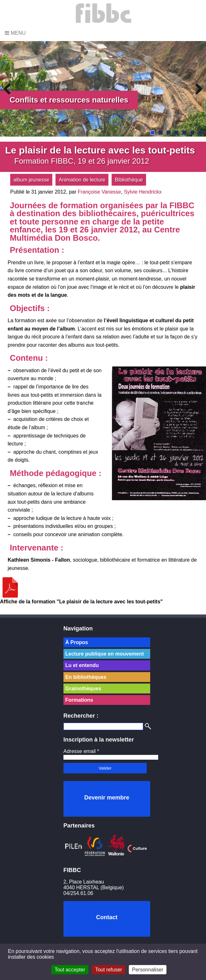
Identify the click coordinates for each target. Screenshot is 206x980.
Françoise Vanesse (99, 192)
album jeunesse (31, 180)
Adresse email (81, 751)
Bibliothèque (129, 180)
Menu (15, 33)
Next (196, 89)
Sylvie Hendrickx (143, 192)
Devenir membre (107, 798)
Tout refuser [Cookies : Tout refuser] (108, 970)
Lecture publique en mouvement (105, 654)
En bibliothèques (86, 677)
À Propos (77, 642)
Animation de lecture (82, 180)
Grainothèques (83, 689)
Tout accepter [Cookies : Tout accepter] (70, 970)
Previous (10, 89)
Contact (107, 917)
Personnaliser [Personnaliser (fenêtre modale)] (148, 970)
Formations (79, 700)
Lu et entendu (82, 665)
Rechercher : (81, 716)
